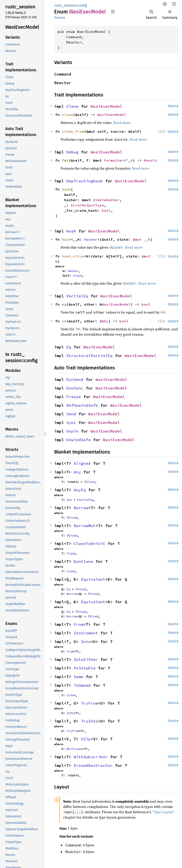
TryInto (89, 721)
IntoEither (86, 659)
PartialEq (77, 296)
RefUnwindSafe (82, 405)
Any (77, 472)
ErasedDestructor (93, 765)
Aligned (82, 463)
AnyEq (80, 490)
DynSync (75, 388)
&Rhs (104, 321)
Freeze (74, 397)
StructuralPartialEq (89, 356)
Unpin (72, 431)
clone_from (73, 131)
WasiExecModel (106, 106)
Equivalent (93, 579)
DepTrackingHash (85, 181)
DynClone (83, 561)
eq (64, 304)
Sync (71, 423)
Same (79, 677)
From (79, 624)
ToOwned (82, 685)
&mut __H (142, 239)
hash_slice (73, 256)
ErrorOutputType (87, 205)
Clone (72, 106)
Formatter (114, 160)
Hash (71, 231)
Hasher (91, 239)
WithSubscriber (91, 757)
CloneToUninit (89, 544)
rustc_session (65, 5)
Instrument (86, 633)
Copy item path (113, 11)
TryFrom (89, 703)
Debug (72, 152)
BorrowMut (85, 526)
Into (86, 642)
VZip (86, 739)
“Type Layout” (163, 812)
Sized (77, 276)
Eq (69, 347)
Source (60, 18)
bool (106, 210)
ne (64, 321)
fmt (65, 160)
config (82, 5)
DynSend (75, 379)
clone (67, 115)
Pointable (85, 668)
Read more (122, 123)
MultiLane (75, 749)
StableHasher (106, 200)
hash (66, 189)
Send (71, 414)
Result (150, 160)
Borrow (81, 508)
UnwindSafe (79, 440)
